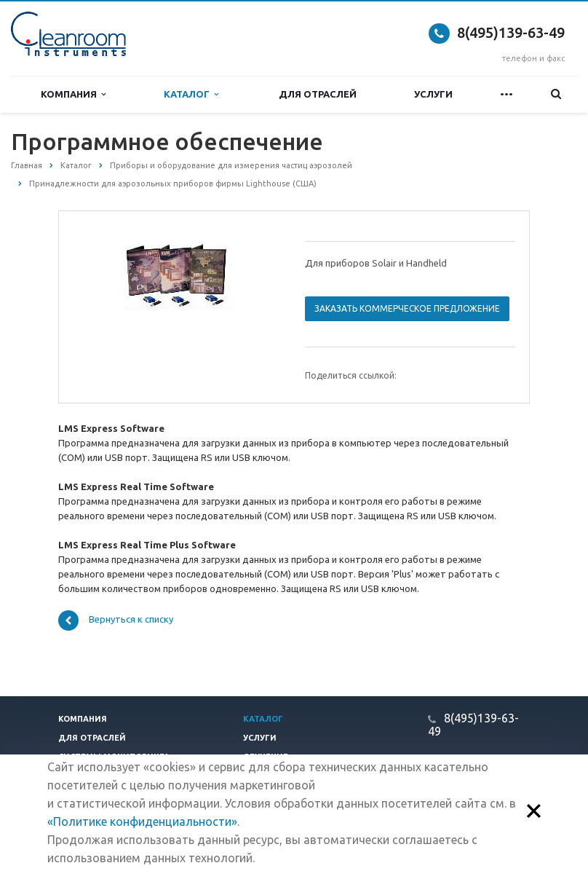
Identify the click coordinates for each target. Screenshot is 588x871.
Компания (73, 94)
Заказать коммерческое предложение (407, 308)
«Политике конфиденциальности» (142, 821)
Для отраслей (318, 94)
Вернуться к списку (116, 620)
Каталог (191, 94)
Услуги (433, 94)
